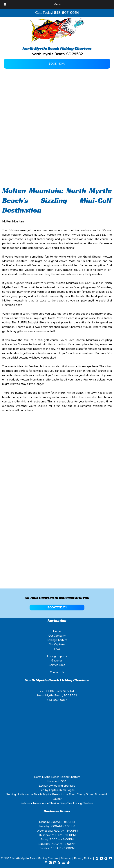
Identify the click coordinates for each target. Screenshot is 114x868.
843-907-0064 (57, 700)
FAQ (57, 649)
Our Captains (57, 644)
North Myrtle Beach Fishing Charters (36, 858)
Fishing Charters (57, 640)
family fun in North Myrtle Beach (63, 393)
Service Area (57, 665)
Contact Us (57, 672)
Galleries (57, 661)
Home (57, 631)
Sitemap (66, 858)
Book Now (57, 64)
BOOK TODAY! (57, 608)
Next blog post (12, 305)
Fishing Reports (57, 656)
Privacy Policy (83, 858)
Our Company (57, 636)
